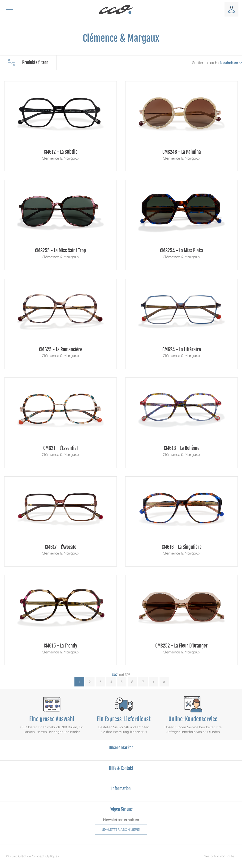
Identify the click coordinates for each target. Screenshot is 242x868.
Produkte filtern (28, 63)
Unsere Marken (121, 748)
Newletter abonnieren (121, 830)
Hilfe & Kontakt (121, 768)
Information (121, 788)
